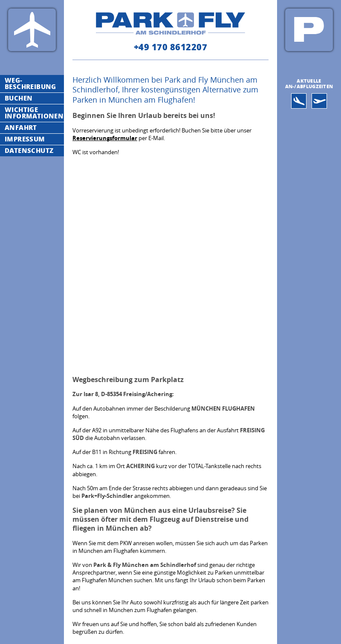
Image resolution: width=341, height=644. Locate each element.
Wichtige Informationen (34, 113)
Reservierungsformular (105, 138)
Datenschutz (29, 150)
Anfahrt (21, 127)
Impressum (25, 139)
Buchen (19, 98)
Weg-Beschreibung (30, 83)
